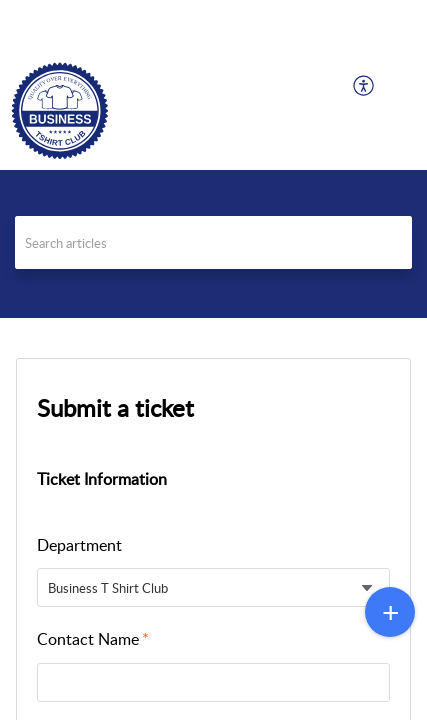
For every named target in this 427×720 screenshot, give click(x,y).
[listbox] (213, 587)
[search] (213, 242)
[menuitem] (364, 85)
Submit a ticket (115, 407)
